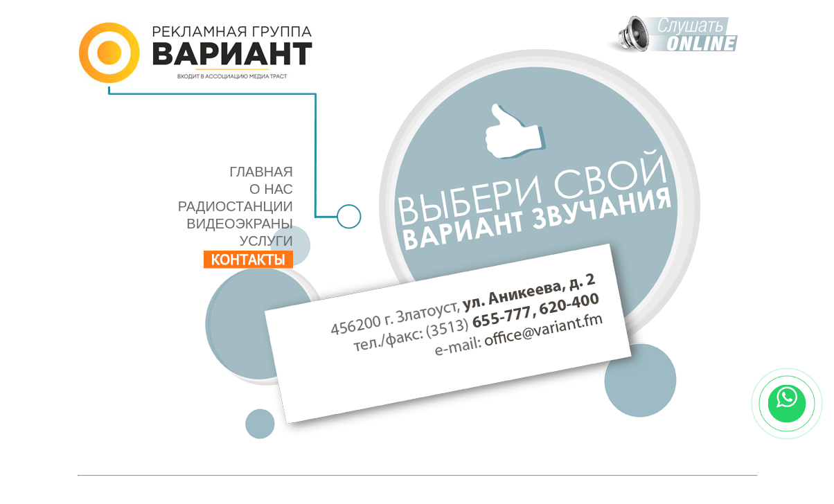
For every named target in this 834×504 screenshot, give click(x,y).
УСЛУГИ (266, 241)
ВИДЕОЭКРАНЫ (240, 224)
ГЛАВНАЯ (261, 172)
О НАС (271, 189)
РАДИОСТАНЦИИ (236, 206)
